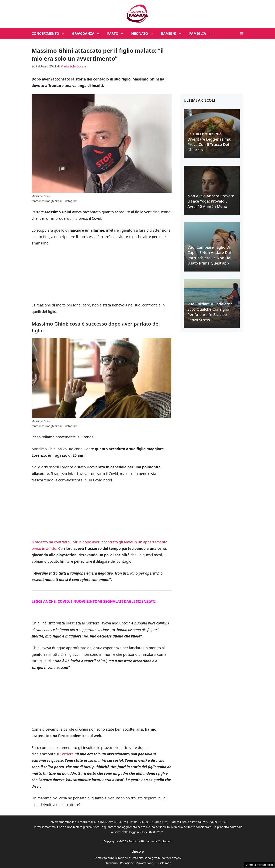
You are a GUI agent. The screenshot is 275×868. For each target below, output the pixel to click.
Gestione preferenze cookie (259, 865)
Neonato (144, 33)
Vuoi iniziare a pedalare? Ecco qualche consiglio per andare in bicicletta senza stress (210, 312)
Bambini (173, 33)
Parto (117, 33)
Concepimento (50, 33)
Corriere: (67, 754)
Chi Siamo (111, 863)
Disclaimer (164, 863)
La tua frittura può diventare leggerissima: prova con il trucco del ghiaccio (209, 142)
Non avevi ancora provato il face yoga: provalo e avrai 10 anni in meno (211, 201)
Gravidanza (88, 33)
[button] (242, 33)
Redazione (127, 863)
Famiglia (202, 33)
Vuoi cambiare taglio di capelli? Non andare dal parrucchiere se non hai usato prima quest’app (209, 255)
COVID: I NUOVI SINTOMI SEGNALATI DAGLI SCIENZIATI (106, 601)
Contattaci (165, 841)
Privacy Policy (145, 863)
